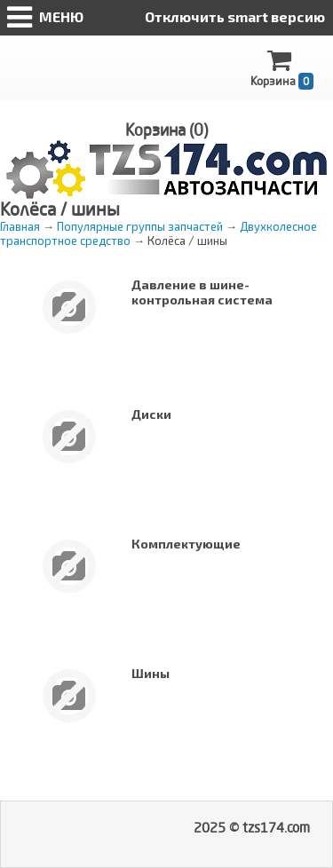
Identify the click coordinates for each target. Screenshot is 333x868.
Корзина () (166, 130)
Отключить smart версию (235, 16)
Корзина (282, 69)
